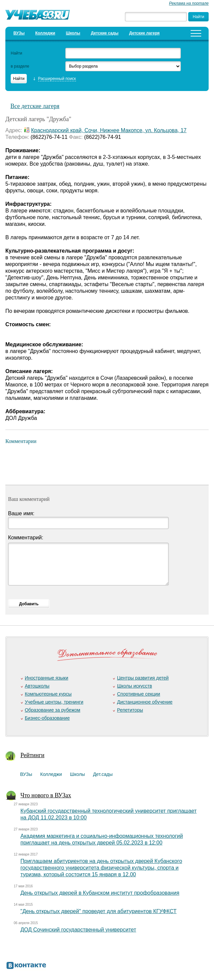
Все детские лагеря (35, 106)
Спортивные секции (138, 694)
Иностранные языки (47, 678)
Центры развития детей (143, 678)
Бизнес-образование (47, 718)
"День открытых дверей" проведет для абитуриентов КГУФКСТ (98, 911)
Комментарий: (26, 538)
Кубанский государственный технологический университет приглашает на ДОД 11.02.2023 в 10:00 (109, 814)
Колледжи (45, 33)
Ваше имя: (21, 513)
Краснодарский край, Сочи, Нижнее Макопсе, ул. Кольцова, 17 (109, 130)
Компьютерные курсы (48, 694)
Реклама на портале (189, 3)
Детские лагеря (144, 33)
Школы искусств (134, 686)
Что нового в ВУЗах (46, 795)
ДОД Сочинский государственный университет (78, 930)
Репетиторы (130, 710)
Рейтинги (32, 755)
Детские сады (104, 33)
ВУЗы (19, 33)
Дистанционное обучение (145, 702)
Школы (73, 33)
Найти (16, 53)
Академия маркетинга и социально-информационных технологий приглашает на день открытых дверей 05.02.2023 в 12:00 (102, 839)
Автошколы (37, 686)
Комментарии (21, 441)
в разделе (20, 66)
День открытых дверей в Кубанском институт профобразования (100, 893)
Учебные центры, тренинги (54, 702)
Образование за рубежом (53, 710)
